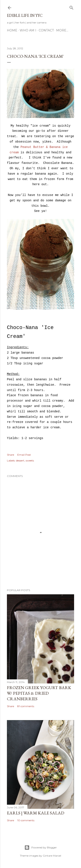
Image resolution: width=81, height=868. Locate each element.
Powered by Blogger (41, 848)
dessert (20, 460)
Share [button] (10, 455)
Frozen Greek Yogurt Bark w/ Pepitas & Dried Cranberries (39, 693)
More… (62, 30)
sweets (30, 460)
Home (12, 30)
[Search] (71, 7)
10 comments (26, 820)
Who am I (28, 30)
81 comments (26, 706)
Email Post (24, 455)
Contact (46, 30)
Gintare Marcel (52, 856)
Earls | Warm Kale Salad (36, 813)
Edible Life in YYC (25, 15)
